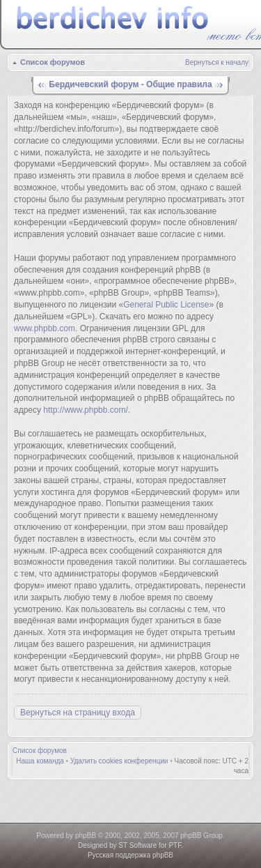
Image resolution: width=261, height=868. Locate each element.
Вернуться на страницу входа (78, 713)
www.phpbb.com (45, 328)
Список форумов (53, 62)
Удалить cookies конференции (119, 761)
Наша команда (40, 761)
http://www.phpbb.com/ (85, 410)
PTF (175, 845)
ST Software (137, 845)
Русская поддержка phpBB (130, 855)
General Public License (166, 305)
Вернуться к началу (217, 62)
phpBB (86, 836)
